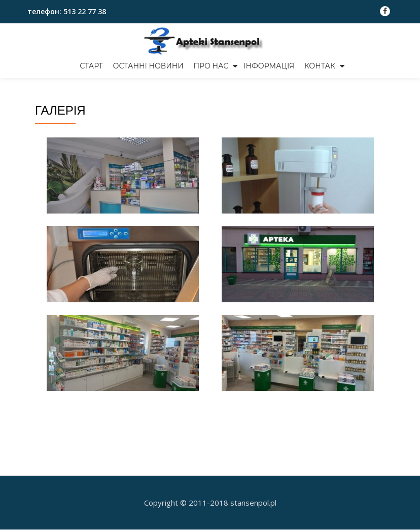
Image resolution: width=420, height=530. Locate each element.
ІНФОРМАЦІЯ (269, 66)
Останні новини (148, 66)
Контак (320, 66)
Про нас (211, 66)
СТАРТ (91, 66)
